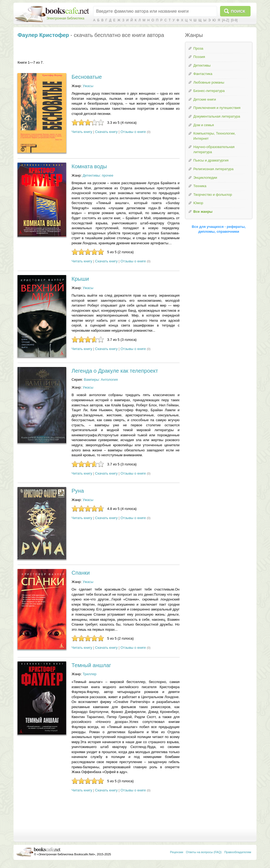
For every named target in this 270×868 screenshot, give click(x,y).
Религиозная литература (213, 169)
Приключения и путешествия (217, 108)
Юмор (198, 203)
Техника (200, 186)
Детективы (202, 65)
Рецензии (177, 852)
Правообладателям (238, 852)
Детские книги (205, 99)
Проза (198, 48)
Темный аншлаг (91, 665)
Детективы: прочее (98, 175)
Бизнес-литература (209, 91)
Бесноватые (87, 77)
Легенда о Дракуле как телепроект (115, 371)
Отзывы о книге (133, 132)
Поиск (238, 11)
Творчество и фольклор (213, 195)
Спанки (81, 573)
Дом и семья (204, 125)
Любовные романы (209, 82)
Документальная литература (217, 116)
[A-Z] (225, 20)
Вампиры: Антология (101, 380)
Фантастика (203, 74)
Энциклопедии (205, 178)
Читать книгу (82, 132)
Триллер (90, 674)
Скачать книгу (106, 132)
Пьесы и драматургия (211, 160)
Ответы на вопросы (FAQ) (204, 852)
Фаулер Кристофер (43, 35)
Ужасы (88, 86)
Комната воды (89, 166)
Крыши (80, 279)
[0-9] (234, 20)
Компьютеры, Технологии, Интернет (214, 136)
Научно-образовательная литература (214, 149)
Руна (78, 491)
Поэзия (199, 57)
